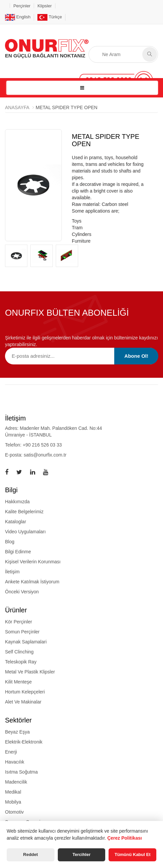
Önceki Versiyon (22, 592)
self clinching (19, 652)
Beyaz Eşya (17, 732)
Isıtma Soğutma (21, 772)
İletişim (12, 572)
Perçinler (22, 6)
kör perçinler (19, 622)
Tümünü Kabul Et (133, 854)
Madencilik (16, 782)
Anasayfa (17, 107)
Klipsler (45, 6)
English (18, 17)
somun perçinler (22, 632)
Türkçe (50, 17)
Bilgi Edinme (18, 552)
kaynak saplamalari (26, 642)
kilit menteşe (18, 682)
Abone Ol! (136, 356)
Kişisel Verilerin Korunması (33, 562)
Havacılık (15, 762)
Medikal (13, 792)
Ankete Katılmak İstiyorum (32, 582)
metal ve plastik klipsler (30, 672)
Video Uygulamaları (25, 532)
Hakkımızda (17, 502)
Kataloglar (16, 522)
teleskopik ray (21, 662)
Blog (10, 542)
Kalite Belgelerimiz (24, 512)
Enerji (11, 752)
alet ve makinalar (23, 702)
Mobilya (13, 802)
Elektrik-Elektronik (24, 742)
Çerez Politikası (125, 838)
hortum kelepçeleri (25, 692)
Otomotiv (14, 812)
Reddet (30, 854)
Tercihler (81, 854)
